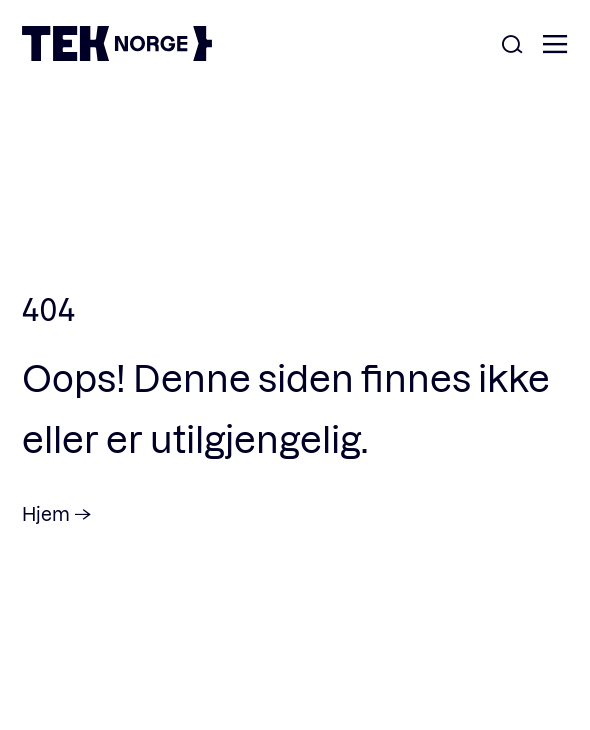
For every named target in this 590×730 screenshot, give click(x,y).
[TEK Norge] (117, 54)
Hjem (46, 513)
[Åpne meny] (555, 45)
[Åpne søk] (512, 45)
